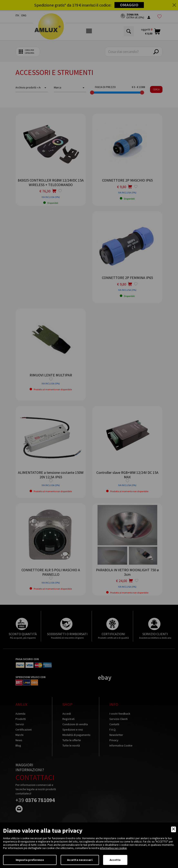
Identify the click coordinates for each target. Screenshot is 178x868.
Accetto (115, 860)
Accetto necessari (80, 860)
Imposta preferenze (30, 860)
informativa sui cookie (113, 848)
